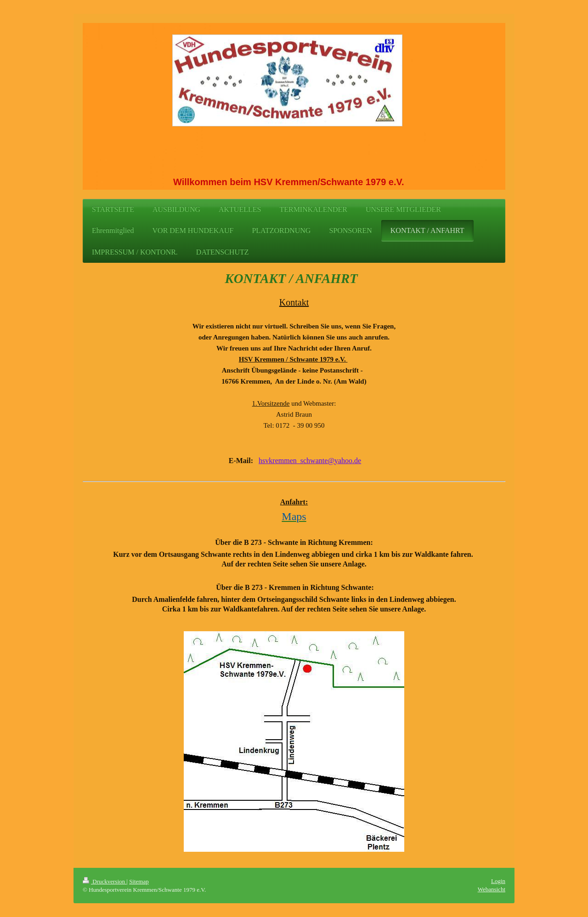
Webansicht (492, 889)
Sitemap (139, 881)
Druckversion (105, 881)
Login (498, 881)
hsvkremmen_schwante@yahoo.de (310, 461)
